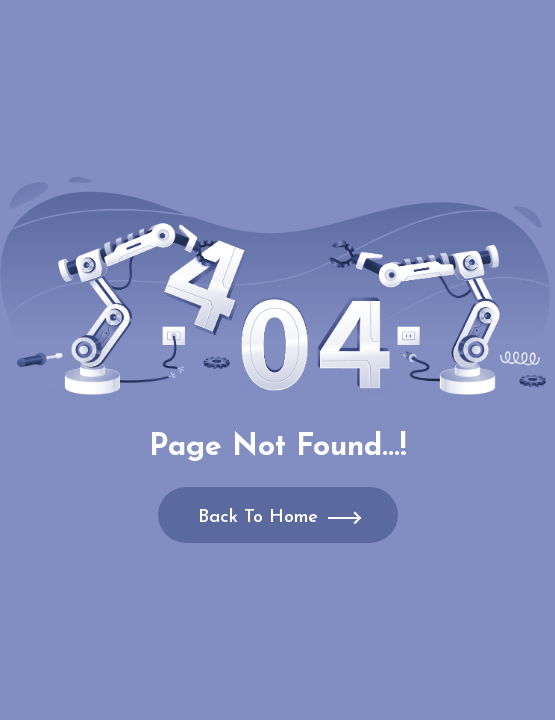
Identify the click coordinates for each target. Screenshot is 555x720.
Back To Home (258, 517)
